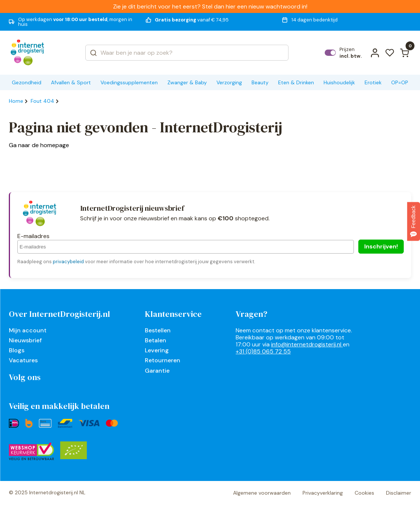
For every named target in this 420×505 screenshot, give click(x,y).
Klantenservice (173, 314)
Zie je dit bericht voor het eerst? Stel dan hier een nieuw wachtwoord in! (210, 6)
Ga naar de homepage (39, 145)
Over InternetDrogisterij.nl (59, 314)
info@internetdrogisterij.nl (307, 344)
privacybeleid (68, 262)
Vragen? (252, 314)
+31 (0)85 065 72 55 (263, 351)
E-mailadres (33, 236)
